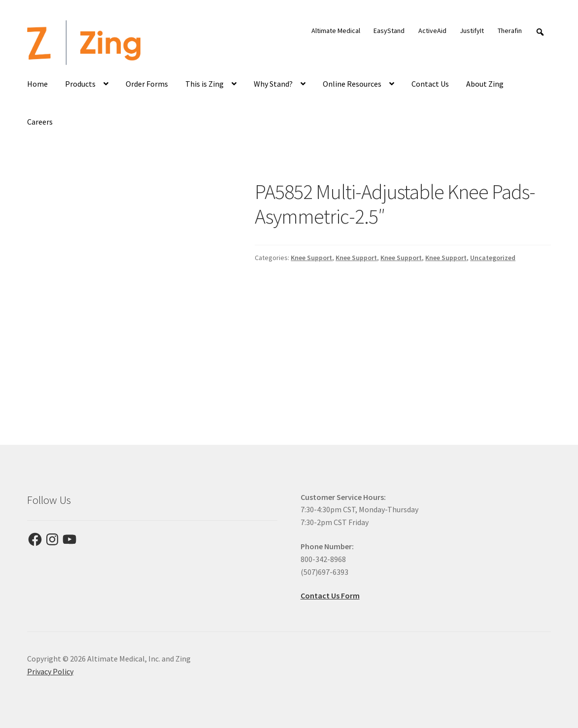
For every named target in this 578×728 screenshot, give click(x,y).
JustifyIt (472, 31)
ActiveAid (432, 31)
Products (80, 84)
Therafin (510, 31)
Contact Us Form (330, 596)
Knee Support (311, 258)
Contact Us (430, 84)
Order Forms (147, 84)
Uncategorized (493, 258)
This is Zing (204, 84)
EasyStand (389, 31)
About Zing (485, 84)
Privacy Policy (50, 671)
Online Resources (352, 84)
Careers (40, 122)
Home (37, 84)
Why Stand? (273, 84)
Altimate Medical (336, 31)
